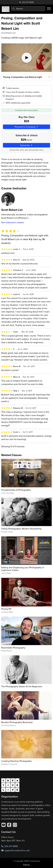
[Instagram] (15, 825)
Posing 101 (6, 609)
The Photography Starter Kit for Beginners (22, 686)
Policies (26, 865)
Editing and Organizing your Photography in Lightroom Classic (23, 569)
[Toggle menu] (49, 9)
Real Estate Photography (13, 648)
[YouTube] (4, 825)
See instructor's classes (13, 222)
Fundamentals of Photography (16, 490)
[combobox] (28, 9)
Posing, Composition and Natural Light (22, 77)
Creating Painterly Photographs (17, 761)
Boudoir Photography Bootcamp (17, 722)
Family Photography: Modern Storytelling (21, 529)
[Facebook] (9, 825)
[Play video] (27, 58)
